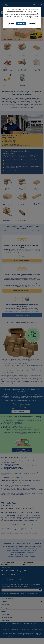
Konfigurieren (31, 23)
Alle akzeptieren (21, 23)
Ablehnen (12, 23)
